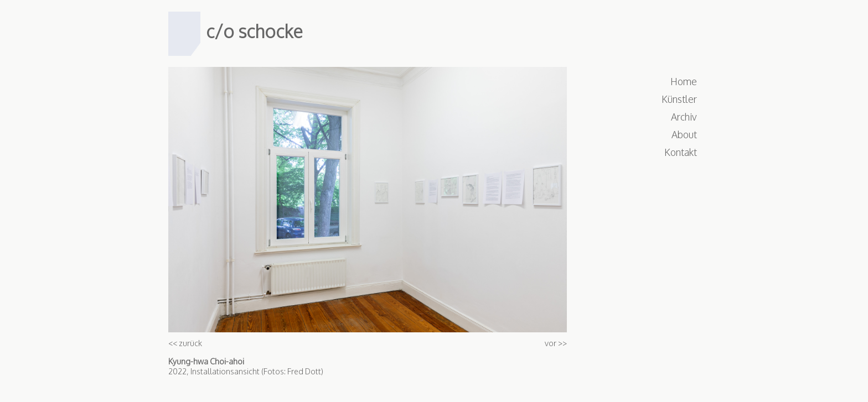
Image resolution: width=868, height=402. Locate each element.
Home (684, 81)
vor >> (556, 343)
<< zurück (185, 343)
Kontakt (681, 152)
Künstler (679, 99)
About (684, 134)
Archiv (684, 117)
